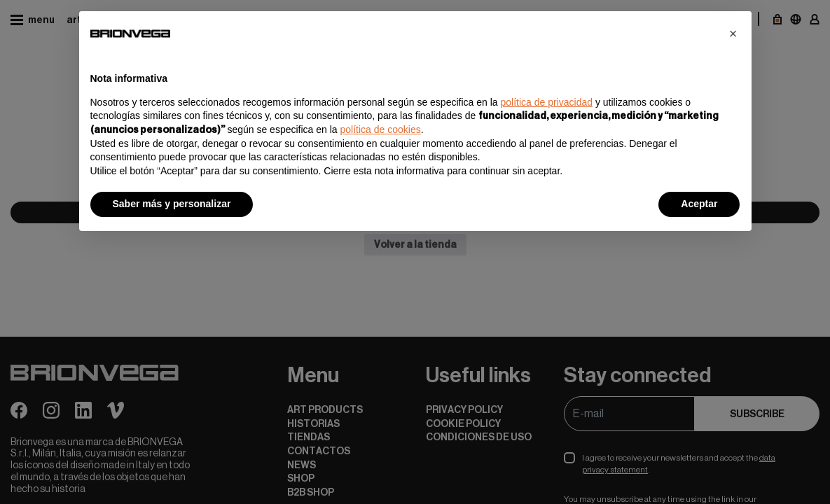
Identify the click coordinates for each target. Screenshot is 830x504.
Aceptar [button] (699, 204)
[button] (733, 34)
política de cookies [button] (381, 129)
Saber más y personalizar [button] (172, 204)
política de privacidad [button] (546, 102)
